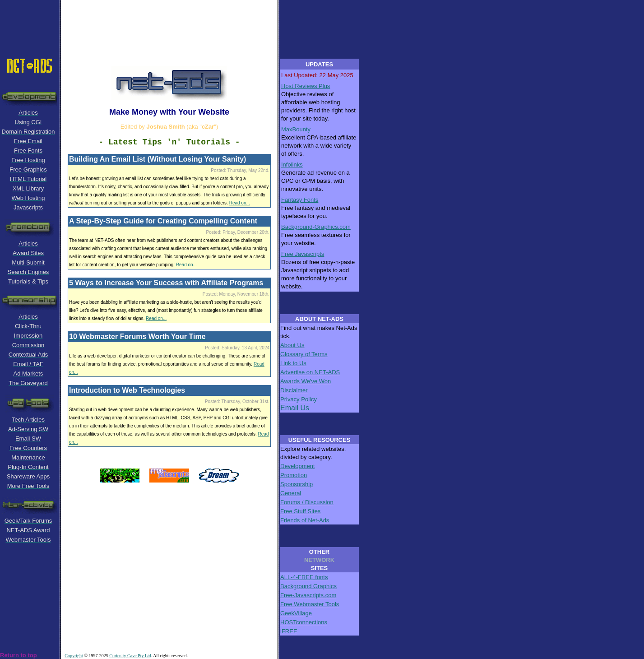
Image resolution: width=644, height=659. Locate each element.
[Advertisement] (181, 20)
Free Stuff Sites (300, 511)
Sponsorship (297, 484)
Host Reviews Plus (306, 86)
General (291, 493)
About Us (292, 345)
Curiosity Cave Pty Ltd (130, 656)
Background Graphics (308, 586)
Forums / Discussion (307, 502)
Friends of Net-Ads (305, 520)
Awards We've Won (306, 381)
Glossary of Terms (304, 354)
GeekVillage (296, 613)
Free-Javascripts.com (308, 595)
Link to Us (293, 363)
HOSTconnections (304, 622)
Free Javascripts (303, 254)
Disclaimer (294, 390)
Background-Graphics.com (316, 227)
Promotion (294, 475)
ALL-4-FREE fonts (304, 577)
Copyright (74, 656)
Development (298, 466)
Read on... (240, 203)
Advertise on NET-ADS (310, 372)
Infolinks (292, 165)
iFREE (289, 631)
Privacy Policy (299, 399)
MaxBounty (296, 129)
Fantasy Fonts (300, 200)
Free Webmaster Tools (310, 604)
